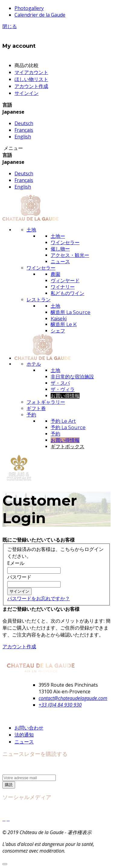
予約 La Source (68, 428)
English (23, 137)
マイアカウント (31, 72)
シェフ (58, 331)
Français (24, 130)
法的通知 (24, 735)
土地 (55, 306)
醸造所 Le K (64, 324)
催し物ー (60, 249)
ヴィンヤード (65, 281)
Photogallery (29, 8)
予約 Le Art (63, 421)
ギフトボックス (67, 447)
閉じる (10, 26)
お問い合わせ (29, 728)
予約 (55, 434)
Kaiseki (59, 319)
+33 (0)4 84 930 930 (60, 705)
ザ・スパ (60, 383)
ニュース (60, 262)
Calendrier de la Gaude (40, 15)
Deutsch (24, 123)
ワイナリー (63, 287)
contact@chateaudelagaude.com (73, 698)
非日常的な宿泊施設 (72, 377)
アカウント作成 (31, 86)
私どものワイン (67, 293)
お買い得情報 (65, 396)
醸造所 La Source (71, 312)
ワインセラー (65, 243)
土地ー (58, 236)
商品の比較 (27, 65)
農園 (55, 274)
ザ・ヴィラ (63, 389)
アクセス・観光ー (70, 255)
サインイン (27, 93)
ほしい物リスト (31, 79)
